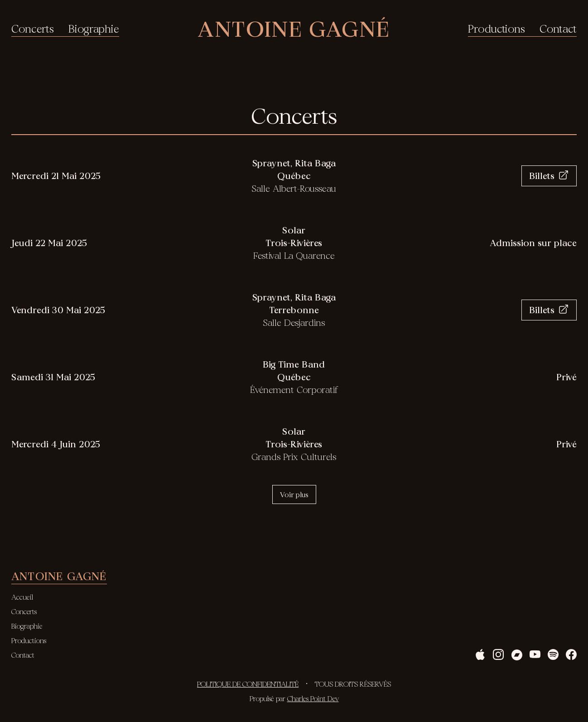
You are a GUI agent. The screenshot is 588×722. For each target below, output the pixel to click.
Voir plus (294, 494)
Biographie (94, 29)
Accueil (22, 597)
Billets (549, 176)
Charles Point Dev (313, 698)
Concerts (33, 29)
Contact (558, 29)
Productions (496, 29)
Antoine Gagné (293, 29)
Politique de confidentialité (248, 684)
